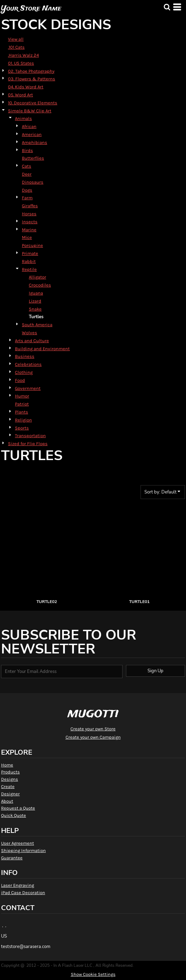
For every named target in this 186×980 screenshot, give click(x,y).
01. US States (21, 63)
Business (25, 356)
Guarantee (12, 858)
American (32, 134)
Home (7, 765)
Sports (22, 428)
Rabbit (29, 261)
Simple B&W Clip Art (30, 111)
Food (20, 380)
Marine (29, 230)
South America (37, 325)
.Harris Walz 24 (23, 55)
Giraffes (30, 206)
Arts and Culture (32, 341)
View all (16, 39)
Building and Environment (42, 349)
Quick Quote (14, 815)
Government (28, 388)
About (7, 801)
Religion (23, 420)
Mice (27, 237)
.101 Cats (16, 47)
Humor (22, 396)
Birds (27, 150)
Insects (30, 222)
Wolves (29, 333)
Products (10, 772)
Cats (27, 166)
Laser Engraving (18, 885)
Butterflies (33, 158)
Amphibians (35, 142)
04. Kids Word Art (26, 87)
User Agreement (18, 843)
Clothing (24, 372)
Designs (10, 779)
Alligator (37, 277)
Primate (30, 253)
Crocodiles (40, 285)
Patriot (22, 404)
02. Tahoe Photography (31, 71)
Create (8, 786)
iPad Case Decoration (23, 893)
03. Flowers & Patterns (32, 79)
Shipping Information (23, 850)
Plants (22, 412)
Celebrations (28, 364)
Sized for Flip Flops (28, 444)
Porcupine (32, 245)
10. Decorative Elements (33, 103)
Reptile (29, 269)
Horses (29, 214)
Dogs (27, 190)
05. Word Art (20, 95)
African (29, 126)
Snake (35, 309)
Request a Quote (18, 808)
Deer (27, 174)
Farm (27, 198)
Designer (10, 794)
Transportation (30, 436)
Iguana (36, 293)
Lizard (35, 301)
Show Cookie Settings (93, 974)
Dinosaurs (33, 182)
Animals (23, 118)
